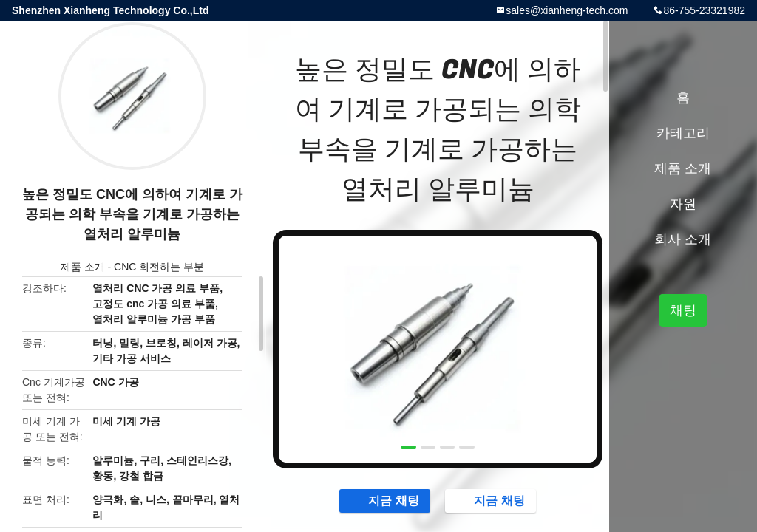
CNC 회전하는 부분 (159, 267)
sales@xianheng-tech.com (567, 10)
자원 (683, 204)
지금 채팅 (386, 500)
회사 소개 (683, 239)
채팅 (683, 310)
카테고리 (683, 133)
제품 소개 (83, 267)
